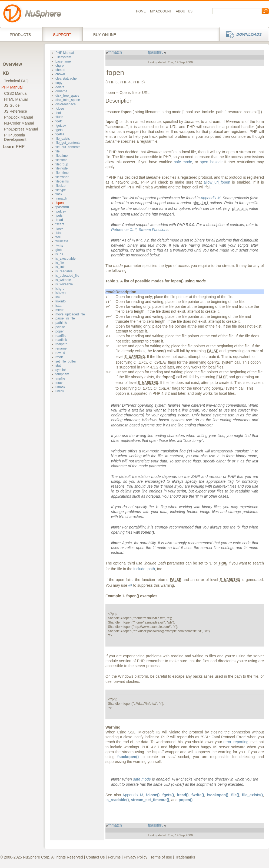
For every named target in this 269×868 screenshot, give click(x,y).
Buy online (105, 34)
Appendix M (211, 198)
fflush (59, 117)
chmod (60, 70)
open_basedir (211, 162)
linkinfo (61, 301)
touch (59, 383)
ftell (58, 237)
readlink (61, 340)
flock (59, 194)
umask (60, 387)
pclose (60, 327)
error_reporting (236, 742)
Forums (114, 857)
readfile (61, 336)
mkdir (59, 310)
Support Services (62, 34)
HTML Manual (16, 99)
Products (21, 34)
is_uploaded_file (67, 276)
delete (60, 87)
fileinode (62, 168)
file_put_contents (68, 147)
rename (61, 348)
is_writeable (64, 284)
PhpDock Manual (19, 117)
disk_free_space (67, 96)
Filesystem (63, 57)
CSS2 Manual (16, 93)
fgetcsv (61, 126)
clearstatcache (66, 79)
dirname (61, 91)
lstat (58, 306)
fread (59, 220)
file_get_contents (68, 143)
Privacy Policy (136, 857)
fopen (59, 203)
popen (60, 331)
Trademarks (185, 857)
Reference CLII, (140, 230)
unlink (60, 391)
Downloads (243, 34)
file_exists (63, 139)
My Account (161, 11)
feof (58, 113)
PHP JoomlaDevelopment (15, 137)
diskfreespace (66, 104)
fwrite (59, 246)
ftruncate (62, 241)
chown (60, 74)
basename (63, 61)
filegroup (62, 164)
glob (59, 250)
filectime (62, 160)
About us (184, 11)
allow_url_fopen (217, 182)
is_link (60, 267)
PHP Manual (12, 87)
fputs (59, 216)
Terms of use (161, 857)
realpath (61, 344)
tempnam (62, 374)
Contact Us (95, 857)
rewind (60, 353)
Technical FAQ (16, 81)
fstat (59, 233)
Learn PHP (14, 147)
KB (6, 73)
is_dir (59, 254)
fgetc (59, 121)
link (58, 297)
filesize (60, 186)
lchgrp (60, 289)
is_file (60, 263)
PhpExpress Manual (21, 129)
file (58, 151)
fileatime (62, 156)
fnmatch (61, 198)
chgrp (59, 66)
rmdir (59, 357)
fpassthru (62, 207)
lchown (61, 293)
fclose (60, 109)
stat (58, 366)
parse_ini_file (65, 318)
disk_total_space (68, 100)
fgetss (60, 134)
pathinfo (61, 323)
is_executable (65, 259)
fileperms (62, 181)
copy (59, 83)
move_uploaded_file (70, 314)
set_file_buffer (66, 361)
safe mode (183, 162)
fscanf (60, 224)
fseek (59, 229)
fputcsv (61, 211)
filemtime (62, 173)
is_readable (64, 271)
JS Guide (12, 105)
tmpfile (60, 378)
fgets (59, 130)
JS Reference (16, 111)
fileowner (62, 177)
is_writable (63, 280)
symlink (61, 370)
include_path (144, 569)
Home (141, 11)
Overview (12, 64)
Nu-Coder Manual (19, 123)
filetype (61, 190)
